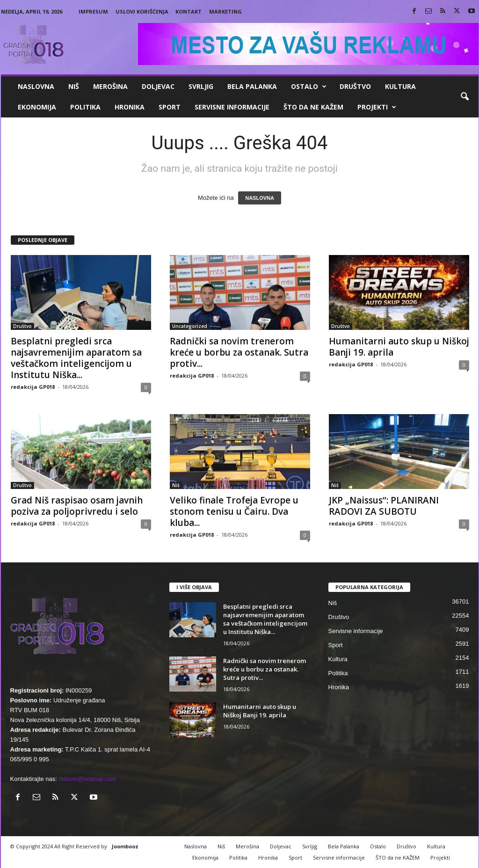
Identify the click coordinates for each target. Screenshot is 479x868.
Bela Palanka (252, 86)
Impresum (93, 11)
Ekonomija (37, 107)
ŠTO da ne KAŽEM (313, 107)
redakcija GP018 (33, 387)
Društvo (355, 86)
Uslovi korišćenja (142, 11)
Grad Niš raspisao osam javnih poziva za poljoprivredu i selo (77, 506)
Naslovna (36, 86)
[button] (464, 97)
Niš (74, 86)
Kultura (400, 86)
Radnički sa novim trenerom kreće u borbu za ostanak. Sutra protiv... (239, 352)
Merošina (110, 86)
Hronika (130, 107)
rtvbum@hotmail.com (88, 779)
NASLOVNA (260, 198)
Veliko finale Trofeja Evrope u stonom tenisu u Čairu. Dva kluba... (234, 511)
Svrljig (201, 86)
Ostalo (309, 87)
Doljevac (158, 86)
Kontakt (189, 11)
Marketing (225, 11)
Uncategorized (190, 326)
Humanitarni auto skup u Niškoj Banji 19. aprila (399, 347)
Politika (85, 107)
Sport (170, 107)
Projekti (377, 107)
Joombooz (125, 846)
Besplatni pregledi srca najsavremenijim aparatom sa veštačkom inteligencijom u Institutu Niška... (76, 358)
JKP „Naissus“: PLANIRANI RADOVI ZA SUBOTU (384, 506)
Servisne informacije (232, 107)
